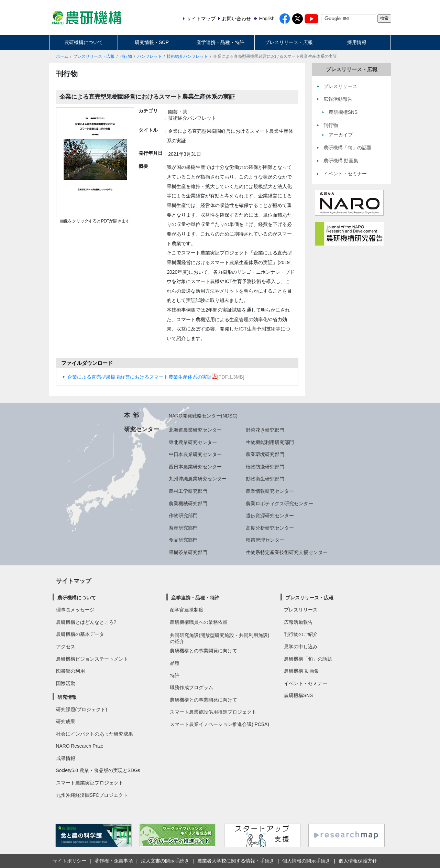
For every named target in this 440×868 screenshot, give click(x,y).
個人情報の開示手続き (306, 861)
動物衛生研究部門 (265, 479)
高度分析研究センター (270, 528)
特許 (175, 675)
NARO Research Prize (80, 746)
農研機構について (84, 42)
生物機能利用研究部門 (270, 442)
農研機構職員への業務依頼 (199, 622)
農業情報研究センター (270, 491)
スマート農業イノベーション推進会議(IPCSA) (219, 724)
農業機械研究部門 (188, 503)
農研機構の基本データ (80, 634)
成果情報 (66, 758)
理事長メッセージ (75, 610)
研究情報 (67, 697)
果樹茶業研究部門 (188, 552)
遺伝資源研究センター (270, 516)
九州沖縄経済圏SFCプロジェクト (92, 795)
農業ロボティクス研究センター (279, 503)
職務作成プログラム (191, 687)
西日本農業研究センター (195, 467)
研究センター (142, 429)
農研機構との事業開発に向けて (203, 651)
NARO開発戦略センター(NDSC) (203, 416)
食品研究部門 (183, 540)
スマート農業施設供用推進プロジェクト (213, 712)
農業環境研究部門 (265, 454)
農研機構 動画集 (301, 671)
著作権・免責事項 (114, 861)
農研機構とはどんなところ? (86, 622)
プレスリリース (301, 610)
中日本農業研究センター (195, 454)
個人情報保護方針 (358, 861)
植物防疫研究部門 (265, 467)
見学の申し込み (301, 647)
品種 (175, 663)
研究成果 (66, 721)
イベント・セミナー (306, 683)
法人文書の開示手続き (165, 861)
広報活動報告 (298, 622)
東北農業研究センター (193, 442)
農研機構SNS (298, 695)
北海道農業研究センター (195, 430)
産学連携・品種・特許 (220, 42)
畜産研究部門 (183, 528)
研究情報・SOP (152, 42)
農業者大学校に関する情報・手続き (236, 861)
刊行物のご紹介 (301, 634)
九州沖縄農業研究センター (198, 479)
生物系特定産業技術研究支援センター (287, 552)
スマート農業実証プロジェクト (90, 783)
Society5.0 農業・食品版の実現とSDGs (98, 770)
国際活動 (66, 683)
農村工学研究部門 (188, 491)
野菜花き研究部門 (265, 430)
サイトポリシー (69, 861)
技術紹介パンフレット (187, 56)
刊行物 (126, 56)
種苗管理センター (265, 540)
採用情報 (357, 42)
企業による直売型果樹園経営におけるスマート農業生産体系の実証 (142, 377)
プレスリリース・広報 (289, 42)
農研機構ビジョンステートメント (92, 659)
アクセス (66, 647)
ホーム (62, 56)
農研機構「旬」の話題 (308, 659)
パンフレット (150, 56)
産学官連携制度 (187, 610)
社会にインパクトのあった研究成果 (95, 734)
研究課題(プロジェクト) (82, 709)
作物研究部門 (183, 516)
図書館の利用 (70, 671)
